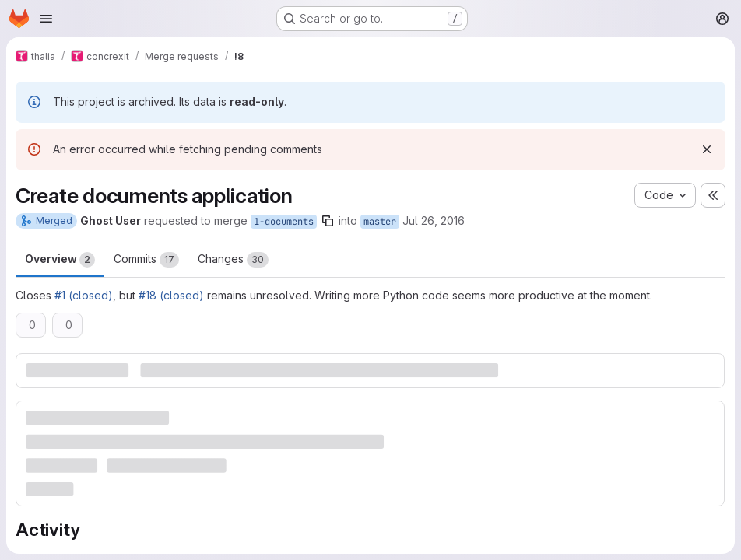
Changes (233, 260)
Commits (146, 260)
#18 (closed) (171, 295)
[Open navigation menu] (46, 19)
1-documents (284, 222)
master (380, 222)
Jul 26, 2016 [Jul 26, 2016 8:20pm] (434, 220)
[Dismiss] (707, 149)
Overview (60, 260)
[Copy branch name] (328, 221)
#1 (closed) (84, 295)
